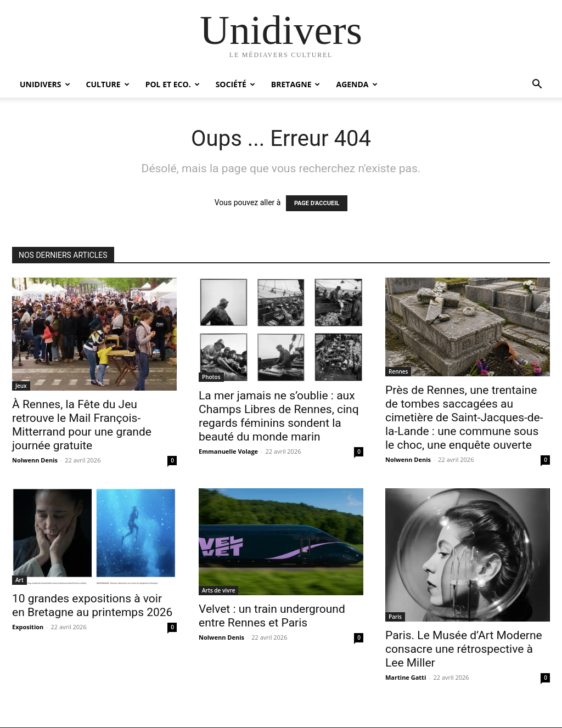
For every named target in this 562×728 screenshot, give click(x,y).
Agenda (356, 84)
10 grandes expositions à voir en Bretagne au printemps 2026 (92, 605)
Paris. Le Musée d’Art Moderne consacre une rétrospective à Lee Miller (464, 649)
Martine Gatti (406, 677)
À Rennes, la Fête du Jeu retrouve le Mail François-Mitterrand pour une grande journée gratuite (82, 425)
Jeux (21, 386)
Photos (211, 377)
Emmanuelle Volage (228, 451)
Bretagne (296, 84)
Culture (108, 84)
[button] (537, 85)
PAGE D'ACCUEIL (317, 203)
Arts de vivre (218, 590)
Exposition (28, 627)
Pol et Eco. (173, 84)
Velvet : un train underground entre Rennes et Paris (272, 616)
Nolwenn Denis (35, 460)
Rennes (398, 371)
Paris (395, 617)
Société (235, 84)
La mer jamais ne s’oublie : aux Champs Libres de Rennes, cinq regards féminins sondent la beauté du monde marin (279, 416)
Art (19, 580)
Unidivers (45, 84)
